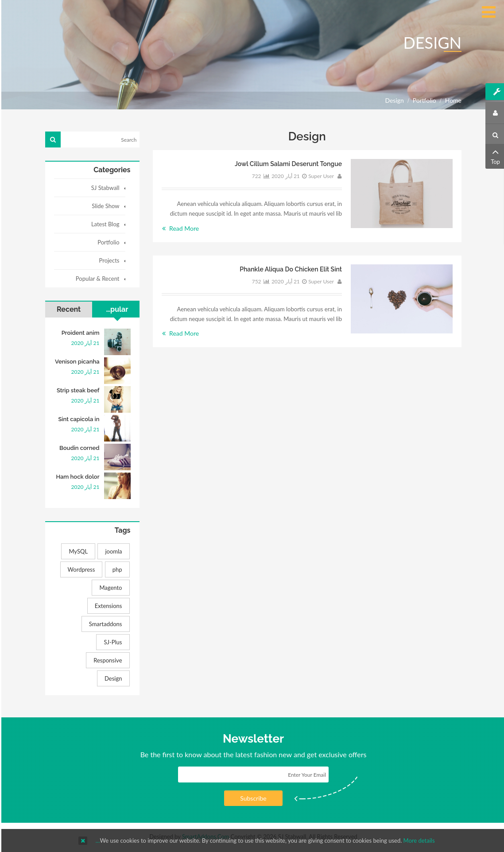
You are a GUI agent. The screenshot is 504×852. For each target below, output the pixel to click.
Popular (114, 309)
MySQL (77, 551)
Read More (179, 228)
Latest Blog (104, 224)
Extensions (107, 606)
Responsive (106, 660)
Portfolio (423, 100)
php (116, 569)
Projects (108, 260)
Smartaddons (104, 624)
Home (452, 100)
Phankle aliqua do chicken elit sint (289, 269)
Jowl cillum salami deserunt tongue (287, 164)
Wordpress (80, 569)
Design (112, 678)
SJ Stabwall (104, 188)
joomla (112, 551)
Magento (109, 588)
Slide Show (104, 206)
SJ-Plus (111, 642)
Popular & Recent (96, 279)
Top (494, 156)
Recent (67, 309)
